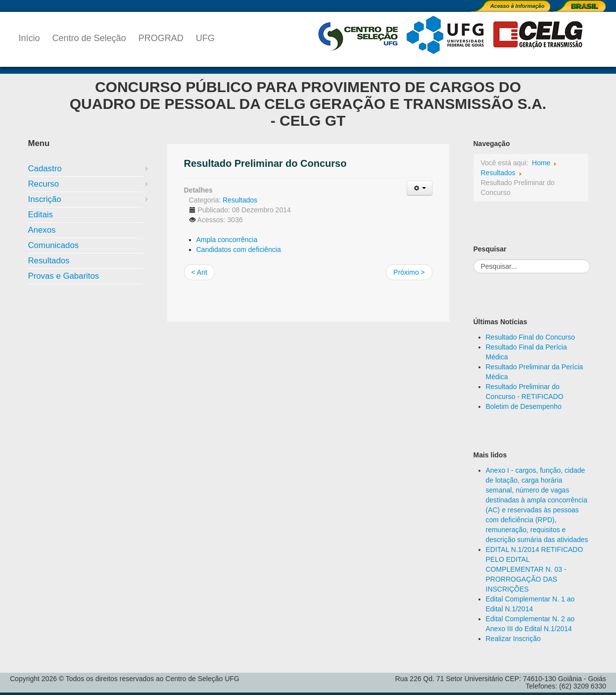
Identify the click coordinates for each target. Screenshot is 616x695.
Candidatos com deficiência (239, 249)
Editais (41, 215)
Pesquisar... (474, 260)
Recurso (44, 184)
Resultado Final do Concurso (531, 337)
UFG (205, 38)
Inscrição (45, 199)
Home (541, 163)
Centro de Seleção (89, 38)
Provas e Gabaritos (64, 276)
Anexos (42, 230)
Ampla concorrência (227, 240)
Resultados (49, 261)
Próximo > (409, 272)
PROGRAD (161, 38)
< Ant (199, 272)
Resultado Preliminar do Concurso (265, 163)
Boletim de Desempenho (524, 406)
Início (29, 38)
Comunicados (54, 245)
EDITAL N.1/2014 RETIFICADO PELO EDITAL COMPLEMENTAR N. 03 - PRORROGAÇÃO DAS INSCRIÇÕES (535, 569)
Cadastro (45, 169)
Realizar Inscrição (513, 639)
